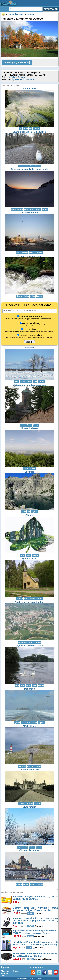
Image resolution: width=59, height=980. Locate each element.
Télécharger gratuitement (17, 63)
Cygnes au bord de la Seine (30, 646)
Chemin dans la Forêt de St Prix (30, 132)
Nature (30, 515)
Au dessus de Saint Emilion (29, 602)
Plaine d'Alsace (30, 428)
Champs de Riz (30, 88)
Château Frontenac (30, 850)
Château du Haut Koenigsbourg (29, 385)
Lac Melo (29, 472)
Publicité (5, 973)
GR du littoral (29, 726)
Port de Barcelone (30, 213)
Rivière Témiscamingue (30, 256)
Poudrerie (30, 689)
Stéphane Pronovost (18, 77)
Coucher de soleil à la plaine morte (29, 169)
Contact (4, 976)
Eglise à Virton (30, 559)
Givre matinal (29, 807)
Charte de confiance (10, 971)
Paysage (36, 129)
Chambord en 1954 (29, 770)
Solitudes (29, 348)
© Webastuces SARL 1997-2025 (30, 979)
